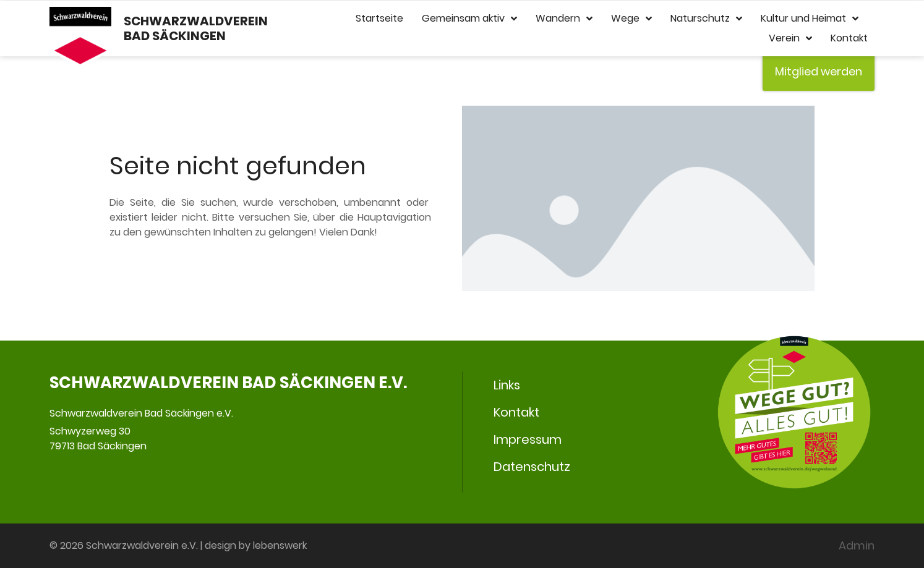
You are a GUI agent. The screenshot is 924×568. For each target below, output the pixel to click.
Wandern (564, 19)
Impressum (528, 439)
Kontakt (849, 38)
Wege (631, 19)
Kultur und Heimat (810, 19)
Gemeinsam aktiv (469, 19)
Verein (790, 38)
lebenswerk (280, 545)
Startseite (379, 18)
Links (507, 385)
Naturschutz (706, 19)
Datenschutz (532, 467)
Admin (857, 545)
